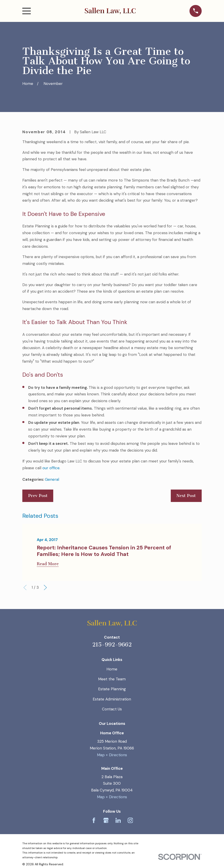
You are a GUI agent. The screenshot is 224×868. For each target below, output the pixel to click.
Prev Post (38, 496)
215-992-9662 (112, 645)
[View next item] (45, 588)
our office (51, 468)
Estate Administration (112, 699)
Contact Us (112, 709)
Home (112, 669)
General (52, 479)
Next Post (186, 496)
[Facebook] (94, 820)
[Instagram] (130, 820)
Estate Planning (112, 689)
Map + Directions (112, 755)
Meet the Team (112, 679)
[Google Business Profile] (106, 820)
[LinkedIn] (118, 820)
